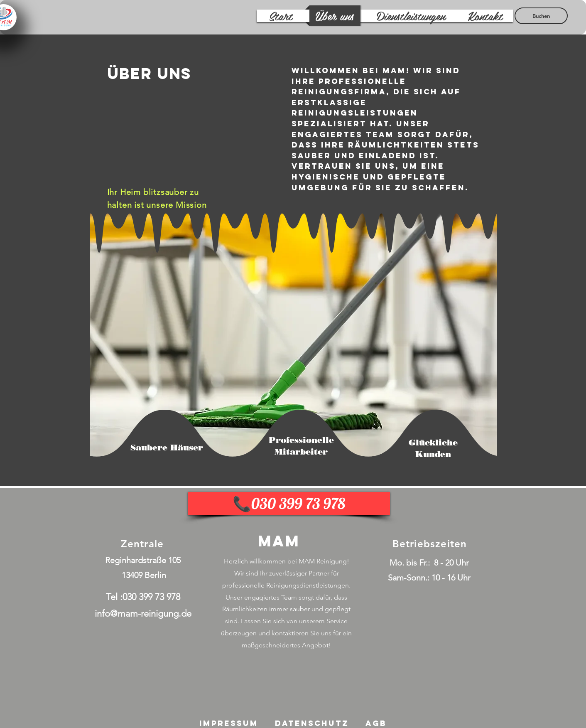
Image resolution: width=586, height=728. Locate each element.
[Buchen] (541, 16)
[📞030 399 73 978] (289, 504)
